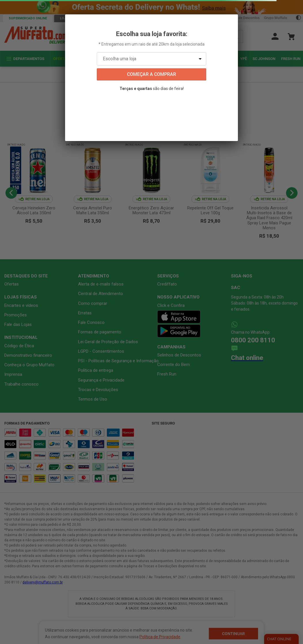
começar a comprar (151, 74)
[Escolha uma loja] (151, 59)
